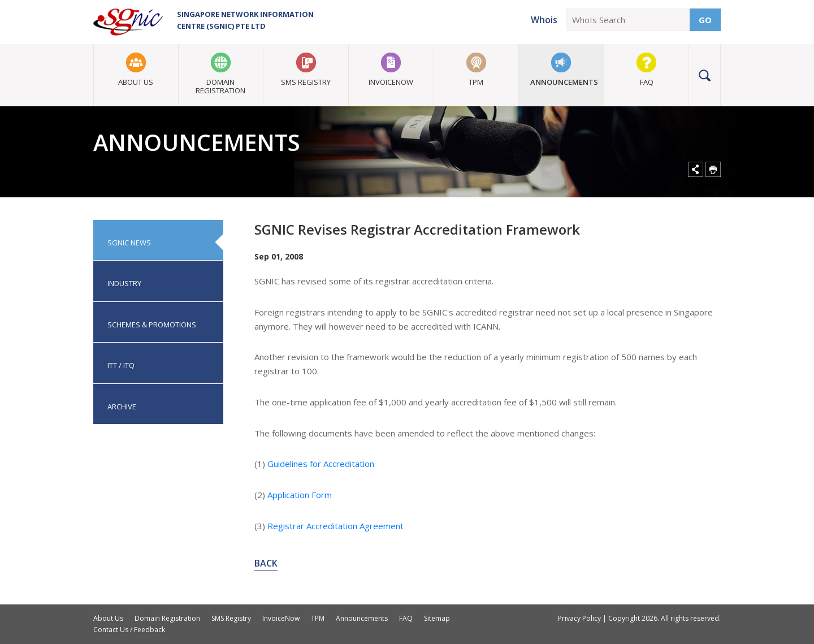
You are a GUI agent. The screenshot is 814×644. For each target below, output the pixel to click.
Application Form (300, 495)
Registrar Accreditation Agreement (335, 526)
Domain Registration (220, 86)
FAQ (647, 82)
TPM (476, 82)
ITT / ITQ (121, 365)
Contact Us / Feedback (129, 630)
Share (696, 169)
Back (266, 563)
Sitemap (437, 618)
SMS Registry (306, 82)
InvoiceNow (391, 82)
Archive (122, 407)
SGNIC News (129, 243)
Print (713, 169)
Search (705, 75)
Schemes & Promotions (152, 325)
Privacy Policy (579, 618)
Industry (124, 283)
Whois (544, 20)
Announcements (564, 82)
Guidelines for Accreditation (321, 464)
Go (705, 20)
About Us (136, 82)
